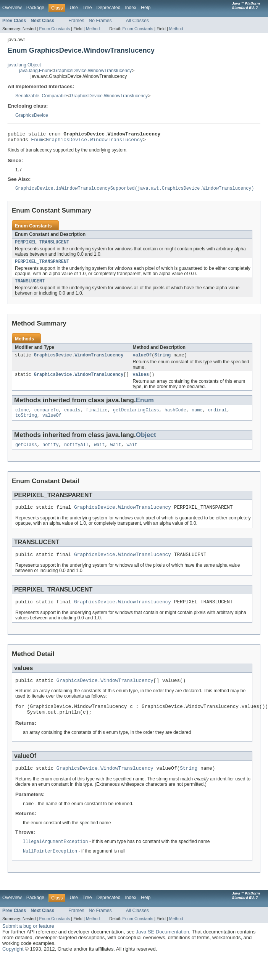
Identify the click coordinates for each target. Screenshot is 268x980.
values (141, 381)
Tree (87, 8)
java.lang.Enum (35, 71)
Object (146, 443)
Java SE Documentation (162, 950)
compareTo (47, 417)
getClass (26, 454)
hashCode (175, 417)
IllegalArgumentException (56, 859)
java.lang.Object (24, 65)
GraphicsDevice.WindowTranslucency (93, 71)
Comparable (55, 96)
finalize (97, 417)
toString (26, 424)
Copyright (13, 967)
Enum (37, 142)
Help (146, 8)
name (197, 417)
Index (131, 8)
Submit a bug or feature (28, 944)
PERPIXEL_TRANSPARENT (42, 266)
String (162, 361)
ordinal (218, 417)
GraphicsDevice (32, 115)
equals (72, 417)
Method (93, 29)
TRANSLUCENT (30, 286)
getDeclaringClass (136, 417)
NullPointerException (50, 869)
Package (35, 8)
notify (51, 454)
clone (22, 417)
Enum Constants (54, 29)
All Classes (137, 21)
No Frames (100, 21)
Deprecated (109, 8)
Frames (76, 21)
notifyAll (76, 454)
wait (99, 454)
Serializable (27, 96)
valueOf (142, 361)
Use (74, 8)
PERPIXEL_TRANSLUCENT (42, 246)
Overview (12, 8)
